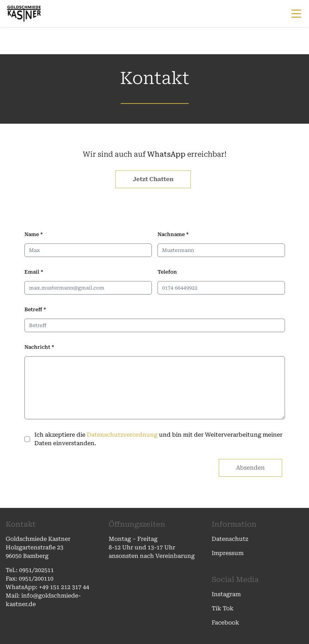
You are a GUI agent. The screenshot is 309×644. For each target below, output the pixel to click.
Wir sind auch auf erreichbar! (155, 154)
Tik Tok (223, 608)
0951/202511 (37, 570)
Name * (34, 234)
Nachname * (173, 234)
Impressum (228, 553)
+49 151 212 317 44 (64, 587)
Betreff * (35, 309)
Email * (34, 272)
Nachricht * (39, 347)
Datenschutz (230, 539)
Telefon (167, 272)
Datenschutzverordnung (122, 435)
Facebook (225, 623)
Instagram (226, 594)
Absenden (250, 468)
